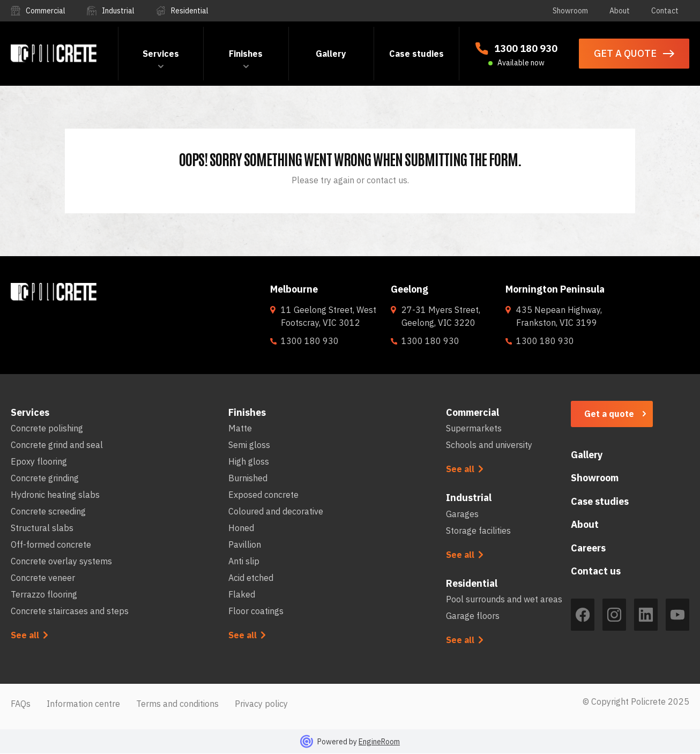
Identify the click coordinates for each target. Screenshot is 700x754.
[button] (161, 54)
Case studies (416, 54)
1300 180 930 (526, 48)
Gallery (331, 54)
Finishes (246, 54)
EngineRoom (379, 742)
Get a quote (609, 414)
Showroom (570, 11)
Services (161, 54)
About (620, 11)
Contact (665, 11)
